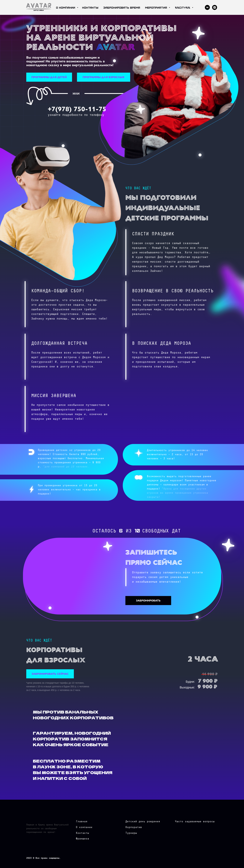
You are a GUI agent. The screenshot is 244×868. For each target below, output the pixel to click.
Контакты (82, 833)
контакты (90, 7)
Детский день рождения (143, 821)
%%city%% (183, 7)
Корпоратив (134, 827)
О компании (84, 827)
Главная (82, 821)
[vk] (207, 7)
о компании (66, 7)
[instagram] (215, 7)
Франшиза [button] (82, 839)
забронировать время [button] (122, 7)
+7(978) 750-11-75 (77, 109)
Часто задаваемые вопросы (195, 821)
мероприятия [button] (157, 7)
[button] (49, 77)
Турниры (131, 833)
